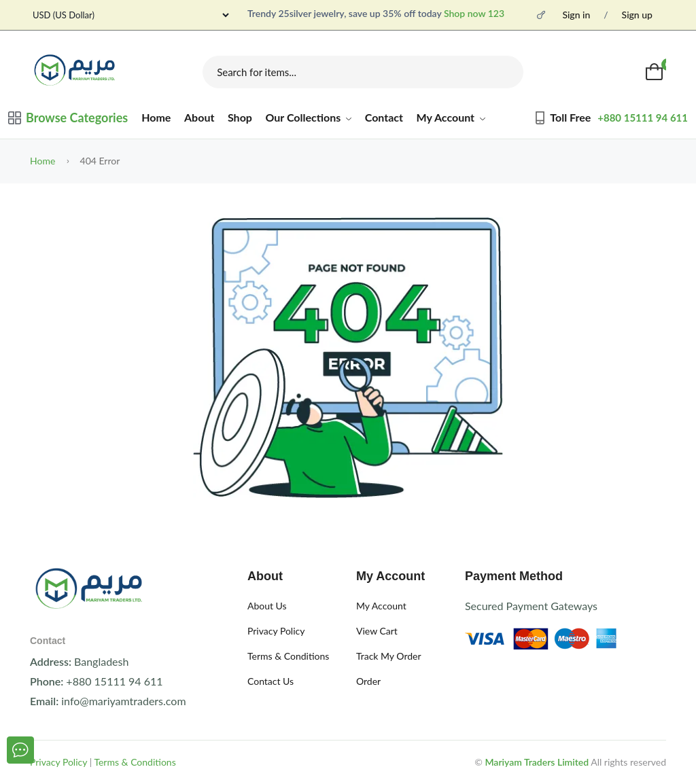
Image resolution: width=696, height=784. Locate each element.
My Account (451, 117)
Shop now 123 (474, 13)
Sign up (637, 15)
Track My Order (389, 656)
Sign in (576, 15)
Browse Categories (68, 118)
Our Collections (309, 117)
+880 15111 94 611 (643, 118)
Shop (240, 117)
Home (156, 117)
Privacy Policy (276, 631)
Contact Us (271, 681)
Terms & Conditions (288, 656)
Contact (384, 117)
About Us (267, 606)
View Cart (377, 631)
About (199, 117)
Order (368, 681)
